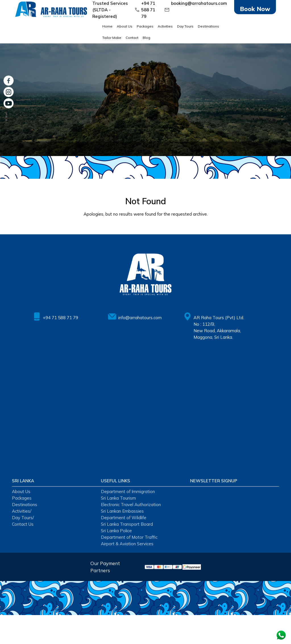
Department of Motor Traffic (129, 537)
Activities (165, 26)
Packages (145, 26)
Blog (146, 38)
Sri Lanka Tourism (118, 498)
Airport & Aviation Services (127, 544)
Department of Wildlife (124, 518)
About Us (125, 26)
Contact (132, 38)
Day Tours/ (23, 518)
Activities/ (22, 511)
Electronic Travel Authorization (131, 505)
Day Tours (185, 26)
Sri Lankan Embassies (122, 511)
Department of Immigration (128, 492)
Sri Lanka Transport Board (127, 524)
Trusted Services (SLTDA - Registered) (110, 10)
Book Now (255, 9)
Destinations (208, 26)
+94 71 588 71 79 (148, 10)
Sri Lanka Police (116, 531)
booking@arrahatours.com (199, 3)
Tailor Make (112, 38)
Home (107, 26)
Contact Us (23, 524)
